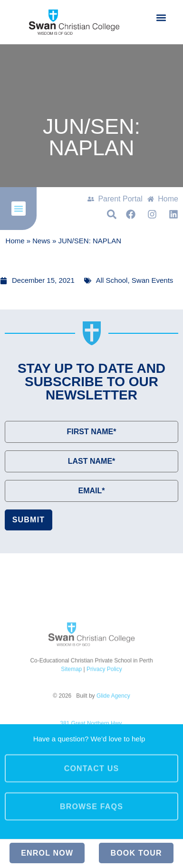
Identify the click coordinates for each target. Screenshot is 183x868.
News (41, 241)
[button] (161, 17)
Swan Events (153, 280)
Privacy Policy (104, 715)
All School (112, 280)
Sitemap (71, 715)
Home (15, 241)
